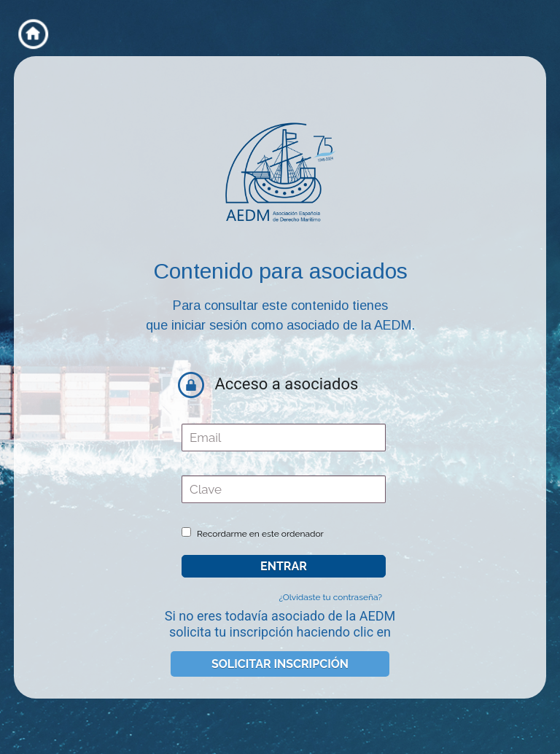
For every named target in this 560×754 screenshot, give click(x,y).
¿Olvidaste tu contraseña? (330, 597)
